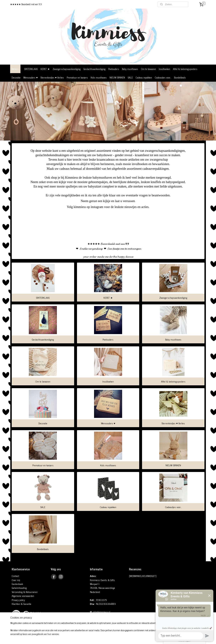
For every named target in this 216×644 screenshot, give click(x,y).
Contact (15, 576)
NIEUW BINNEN (117, 77)
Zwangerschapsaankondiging (67, 69)
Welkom (15, 69)
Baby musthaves (130, 69)
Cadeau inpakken (144, 77)
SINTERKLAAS (31, 69)
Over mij (16, 580)
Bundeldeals (180, 77)
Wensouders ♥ (30, 77)
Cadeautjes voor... (163, 77)
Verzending (17, 592)
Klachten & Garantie (22, 604)
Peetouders (114, 69)
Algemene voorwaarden (23, 596)
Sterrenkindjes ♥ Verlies (52, 77)
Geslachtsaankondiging (94, 69)
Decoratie (16, 77)
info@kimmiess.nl (102, 612)
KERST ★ (45, 69)
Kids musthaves (99, 77)
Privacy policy (18, 600)
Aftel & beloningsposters (185, 69)
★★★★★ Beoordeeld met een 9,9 (26, 4)
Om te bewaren (148, 69)
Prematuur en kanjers (77, 77)
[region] (85, 633)
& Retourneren (30, 592)
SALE (130, 77)
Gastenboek (17, 584)
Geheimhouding (19, 588)
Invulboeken (164, 69)
